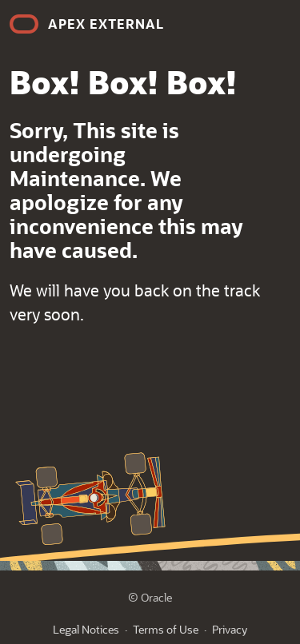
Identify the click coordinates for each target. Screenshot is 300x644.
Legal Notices (86, 629)
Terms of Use (166, 629)
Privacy (230, 629)
